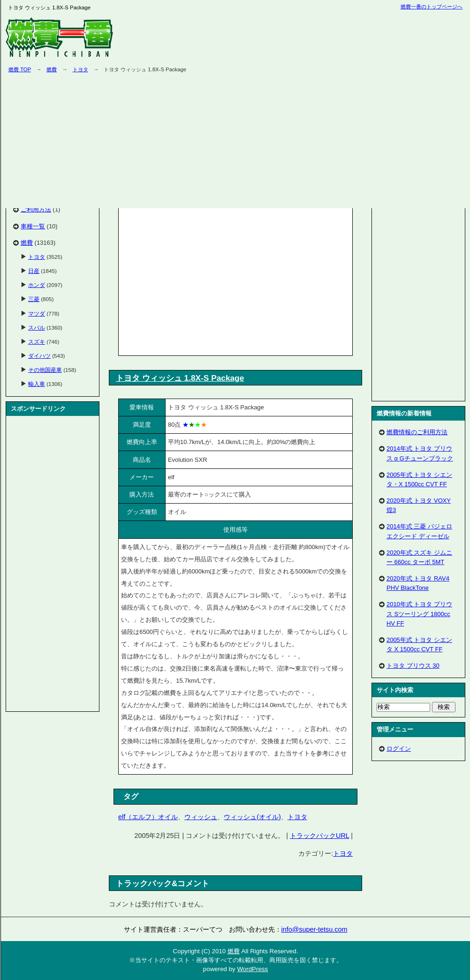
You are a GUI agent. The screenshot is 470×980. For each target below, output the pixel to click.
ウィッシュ (201, 817)
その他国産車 (45, 370)
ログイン (399, 749)
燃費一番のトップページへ (432, 7)
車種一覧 (33, 226)
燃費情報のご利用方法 (417, 432)
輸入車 (37, 384)
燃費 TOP (20, 69)
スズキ (37, 342)
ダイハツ (39, 356)
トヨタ (80, 69)
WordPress (252, 969)
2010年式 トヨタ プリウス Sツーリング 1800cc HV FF (419, 614)
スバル (37, 328)
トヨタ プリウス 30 (413, 666)
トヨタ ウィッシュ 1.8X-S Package (180, 378)
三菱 (34, 299)
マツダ (37, 313)
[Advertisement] (200, 280)
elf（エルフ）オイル (148, 817)
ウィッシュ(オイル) (252, 817)
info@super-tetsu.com (315, 929)
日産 (34, 271)
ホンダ (37, 285)
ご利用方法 (36, 209)
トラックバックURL (319, 836)
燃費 (52, 69)
